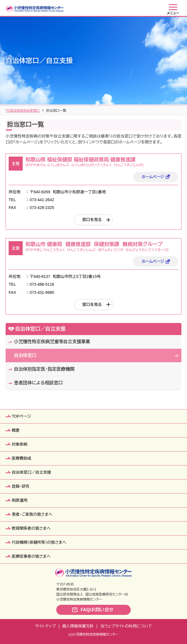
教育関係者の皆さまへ (31, 528)
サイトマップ (45, 626)
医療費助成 (22, 458)
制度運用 (20, 500)
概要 (16, 430)
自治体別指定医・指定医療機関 (44, 369)
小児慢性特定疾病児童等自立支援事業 (52, 342)
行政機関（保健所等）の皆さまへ (39, 542)
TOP (9, 111)
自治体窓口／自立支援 (36, 111)
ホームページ (153, 177)
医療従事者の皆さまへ (31, 556)
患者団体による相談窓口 (38, 383)
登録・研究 (21, 486)
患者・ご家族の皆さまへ (32, 514)
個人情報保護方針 (78, 626)
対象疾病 (20, 444)
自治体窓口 (67, 111)
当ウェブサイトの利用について (126, 626)
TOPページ (21, 416)
